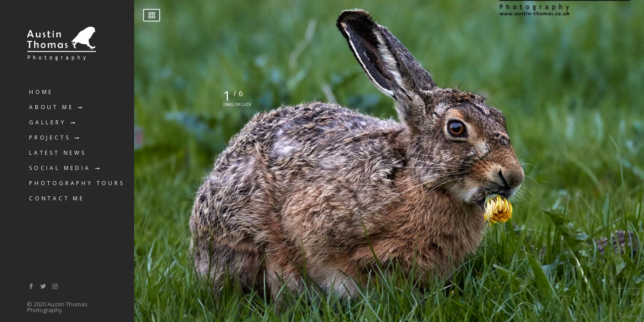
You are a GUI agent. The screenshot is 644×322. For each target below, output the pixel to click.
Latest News (58, 153)
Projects (50, 138)
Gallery (48, 122)
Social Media (60, 168)
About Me (51, 107)
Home (41, 92)
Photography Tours (77, 183)
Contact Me (57, 198)
